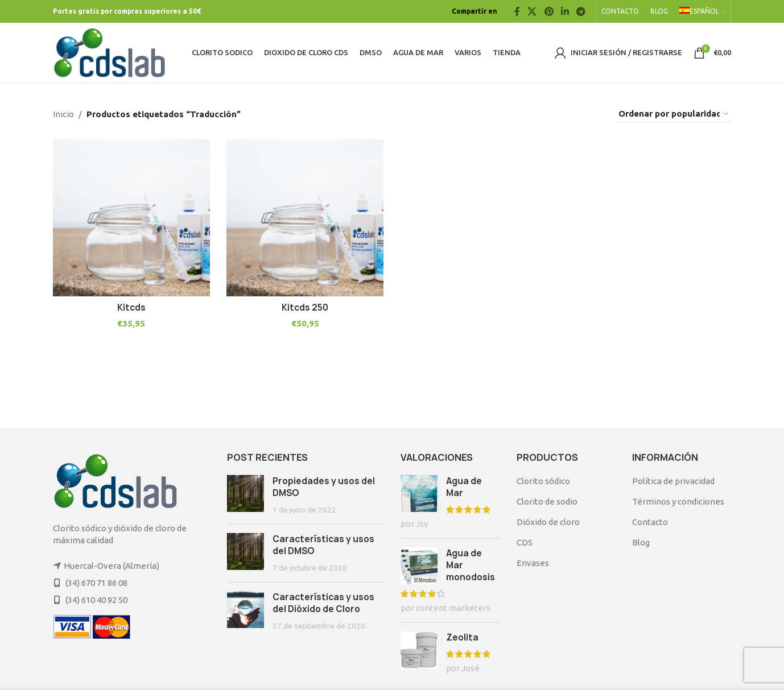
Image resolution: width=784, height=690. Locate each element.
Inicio (63, 114)
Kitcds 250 (305, 307)
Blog (641, 542)
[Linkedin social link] (565, 11)
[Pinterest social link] (549, 11)
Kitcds (131, 307)
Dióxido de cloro (548, 522)
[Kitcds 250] (306, 218)
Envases (533, 563)
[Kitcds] (131, 218)
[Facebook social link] (517, 11)
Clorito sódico (543, 481)
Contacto (650, 522)
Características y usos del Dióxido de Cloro (323, 603)
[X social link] (532, 11)
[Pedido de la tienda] (674, 114)
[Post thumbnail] (245, 495)
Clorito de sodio (547, 501)
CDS (525, 542)
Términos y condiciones (678, 501)
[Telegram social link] (581, 11)
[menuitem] (702, 11)
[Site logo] (110, 51)
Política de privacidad (673, 481)
